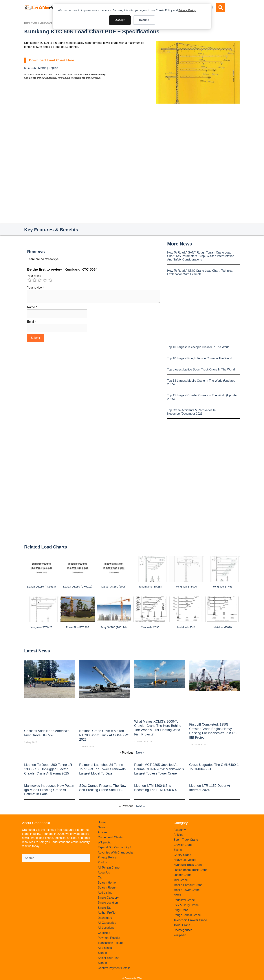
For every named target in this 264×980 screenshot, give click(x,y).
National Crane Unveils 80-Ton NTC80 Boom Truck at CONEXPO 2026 (104, 735)
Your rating (34, 276)
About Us (104, 872)
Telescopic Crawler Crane (190, 920)
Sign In (102, 953)
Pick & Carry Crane (186, 905)
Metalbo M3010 (223, 627)
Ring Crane (181, 910)
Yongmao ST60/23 (41, 627)
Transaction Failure (110, 943)
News (101, 827)
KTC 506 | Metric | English (41, 68)
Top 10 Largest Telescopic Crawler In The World (198, 347)
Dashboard (105, 918)
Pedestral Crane (184, 900)
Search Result (107, 888)
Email (32, 322)
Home (27, 23)
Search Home (107, 883)
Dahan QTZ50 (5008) (114, 587)
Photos (102, 862)
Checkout (104, 933)
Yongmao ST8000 (186, 587)
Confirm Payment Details (114, 968)
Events (178, 850)
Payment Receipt (109, 938)
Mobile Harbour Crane (188, 885)
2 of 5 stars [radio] (34, 280)
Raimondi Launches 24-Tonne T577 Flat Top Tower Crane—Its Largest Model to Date (102, 769)
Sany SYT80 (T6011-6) (114, 627)
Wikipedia (104, 842)
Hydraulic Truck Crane (188, 865)
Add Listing (105, 893)
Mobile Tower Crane (187, 890)
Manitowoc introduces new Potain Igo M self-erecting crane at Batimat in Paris (49, 790)
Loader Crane (183, 875)
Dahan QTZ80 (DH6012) (78, 587)
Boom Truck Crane (186, 840)
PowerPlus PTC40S (78, 627)
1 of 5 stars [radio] (29, 280)
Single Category (108, 898)
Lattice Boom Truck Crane (191, 870)
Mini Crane (181, 880)
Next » (140, 753)
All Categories (107, 923)
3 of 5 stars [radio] (40, 280)
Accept (120, 20)
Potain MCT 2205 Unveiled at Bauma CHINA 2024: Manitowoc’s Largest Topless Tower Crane (159, 769)
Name (32, 307)
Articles (102, 832)
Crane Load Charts (42, 23)
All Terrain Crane (109, 868)
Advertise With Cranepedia (115, 853)
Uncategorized (183, 930)
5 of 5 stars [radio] (50, 280)
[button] (221, 8)
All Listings (105, 948)
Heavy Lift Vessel (185, 860)
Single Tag (104, 908)
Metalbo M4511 (186, 627)
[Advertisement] (198, 134)
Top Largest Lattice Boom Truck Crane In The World (201, 369)
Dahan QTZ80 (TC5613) (41, 587)
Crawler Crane (183, 845)
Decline (144, 20)
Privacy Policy (187, 10)
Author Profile (107, 913)
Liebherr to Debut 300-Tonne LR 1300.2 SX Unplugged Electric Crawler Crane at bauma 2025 (48, 769)
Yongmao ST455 (223, 587)
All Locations (106, 928)
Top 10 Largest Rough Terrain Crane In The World (200, 358)
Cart (100, 877)
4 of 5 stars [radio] (45, 280)
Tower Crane (182, 925)
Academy (180, 830)
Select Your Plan (108, 958)
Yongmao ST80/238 (150, 587)
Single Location (108, 903)
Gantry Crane (182, 855)
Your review (36, 288)
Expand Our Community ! (114, 847)
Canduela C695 (150, 627)
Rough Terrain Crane (187, 915)
